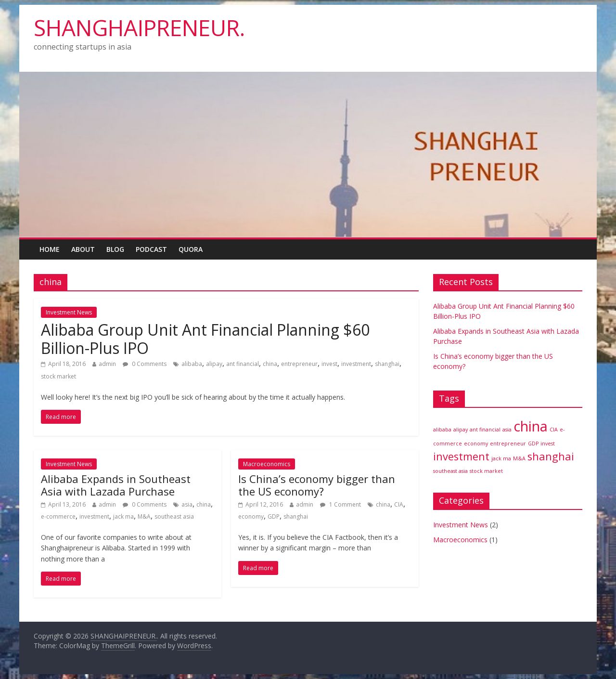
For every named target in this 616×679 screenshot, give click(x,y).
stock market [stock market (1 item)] (486, 471)
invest (329, 364)
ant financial (243, 364)
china (270, 364)
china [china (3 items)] (531, 426)
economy (251, 516)
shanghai (387, 364)
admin (107, 364)
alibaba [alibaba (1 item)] (442, 430)
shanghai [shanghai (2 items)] (551, 456)
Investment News (69, 312)
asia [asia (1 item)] (507, 430)
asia (187, 504)
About (83, 249)
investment (356, 364)
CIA (399, 504)
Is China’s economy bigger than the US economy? (317, 485)
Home (50, 249)
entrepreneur (299, 364)
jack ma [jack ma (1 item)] (501, 458)
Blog (115, 249)
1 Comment (340, 504)
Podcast (151, 249)
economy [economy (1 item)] (476, 444)
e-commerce (58, 516)
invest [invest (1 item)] (548, 444)
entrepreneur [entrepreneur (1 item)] (508, 444)
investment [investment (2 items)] (461, 456)
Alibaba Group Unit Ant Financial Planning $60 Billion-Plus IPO (205, 339)
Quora (191, 249)
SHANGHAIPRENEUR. (139, 27)
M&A (144, 516)
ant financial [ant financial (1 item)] (485, 430)
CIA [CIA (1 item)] (554, 430)
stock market (58, 376)
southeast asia (174, 516)
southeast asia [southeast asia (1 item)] (450, 471)
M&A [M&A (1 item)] (519, 458)
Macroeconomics (267, 464)
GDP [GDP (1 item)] (533, 444)
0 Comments (145, 364)
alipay (214, 364)
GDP (274, 516)
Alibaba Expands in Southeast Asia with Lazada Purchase (116, 485)
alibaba (192, 364)
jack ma (123, 516)
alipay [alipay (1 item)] (461, 430)
